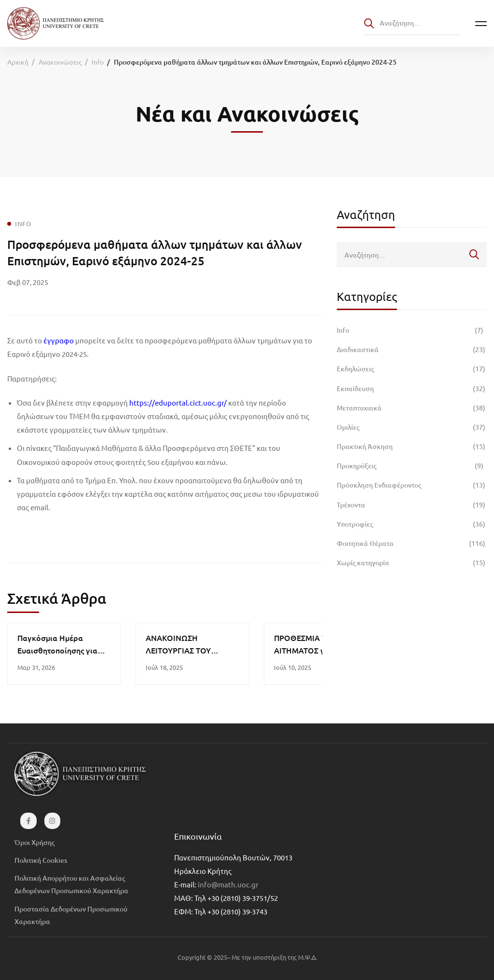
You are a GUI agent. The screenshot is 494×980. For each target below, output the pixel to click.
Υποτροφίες (412, 524)
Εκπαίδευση (412, 389)
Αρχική (18, 62)
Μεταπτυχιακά (412, 408)
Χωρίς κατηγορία (412, 563)
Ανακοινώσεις (60, 62)
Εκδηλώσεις (412, 369)
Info (98, 62)
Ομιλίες (412, 427)
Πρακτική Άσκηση (412, 447)
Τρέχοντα (412, 505)
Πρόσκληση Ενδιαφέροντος (412, 485)
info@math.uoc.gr (228, 884)
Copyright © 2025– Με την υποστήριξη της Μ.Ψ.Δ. (247, 957)
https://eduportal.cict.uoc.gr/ (178, 402)
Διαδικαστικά (412, 350)
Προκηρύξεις (412, 466)
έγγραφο (59, 340)
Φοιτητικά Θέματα (412, 544)
